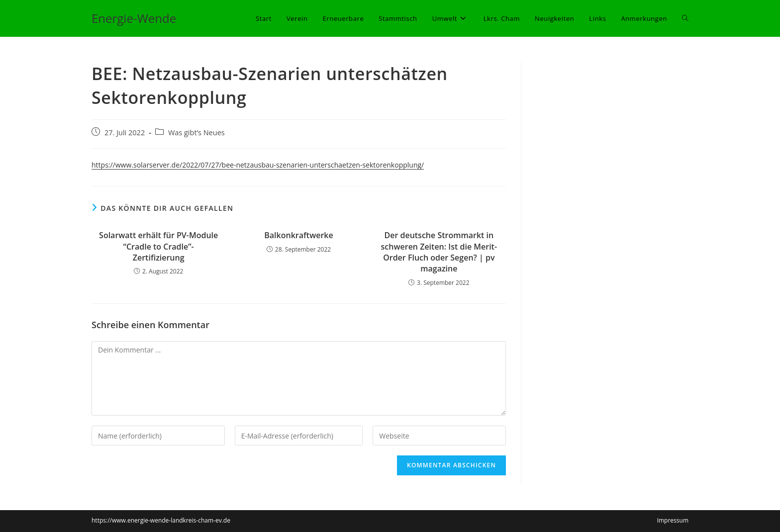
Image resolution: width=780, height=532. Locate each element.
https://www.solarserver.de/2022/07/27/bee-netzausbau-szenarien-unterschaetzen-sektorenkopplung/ (258, 165)
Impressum (673, 520)
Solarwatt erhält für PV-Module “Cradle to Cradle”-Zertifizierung (158, 246)
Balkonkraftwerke (298, 235)
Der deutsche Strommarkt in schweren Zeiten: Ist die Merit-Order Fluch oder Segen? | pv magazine (439, 252)
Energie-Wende (134, 18)
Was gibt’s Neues (196, 133)
